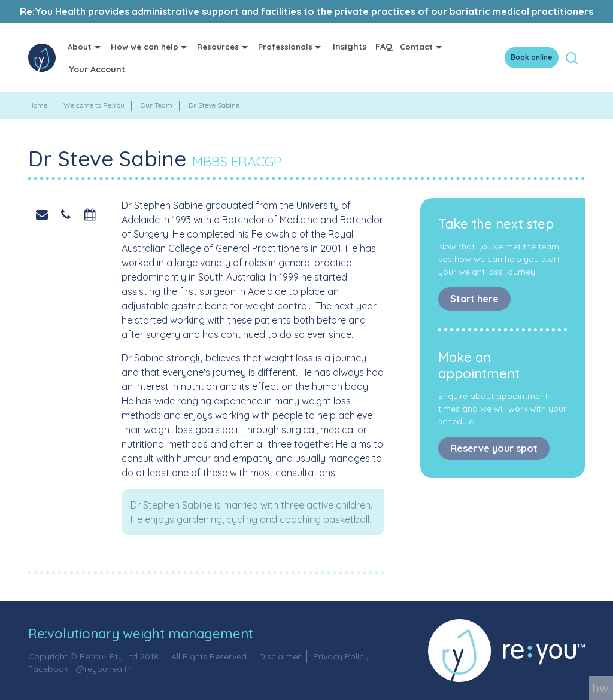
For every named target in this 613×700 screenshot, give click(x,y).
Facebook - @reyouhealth (80, 669)
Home (38, 105)
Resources (218, 47)
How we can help (145, 47)
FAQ (384, 47)
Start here (474, 299)
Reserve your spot (494, 448)
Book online (532, 57)
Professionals (285, 47)
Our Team (157, 105)
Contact (416, 47)
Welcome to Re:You (94, 105)
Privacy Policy (341, 656)
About (80, 47)
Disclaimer (280, 656)
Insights (350, 47)
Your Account (97, 69)
